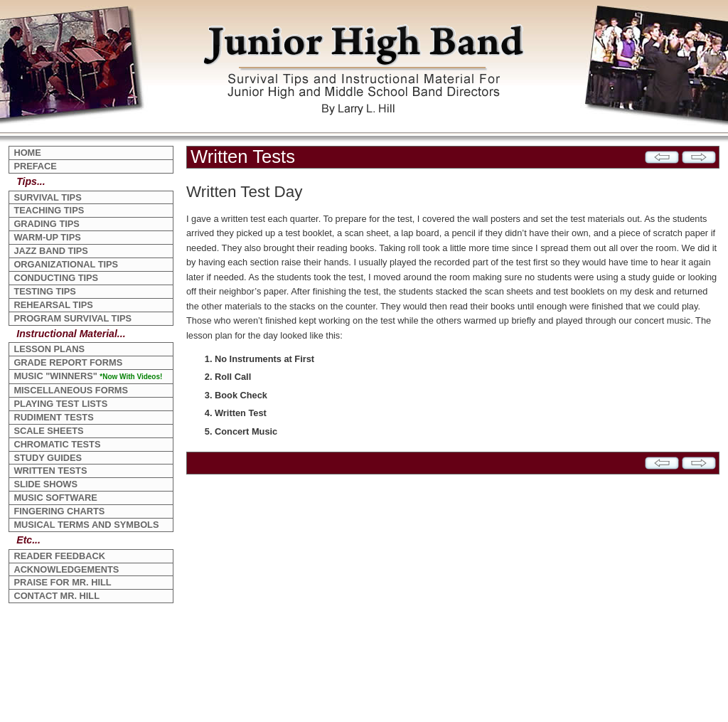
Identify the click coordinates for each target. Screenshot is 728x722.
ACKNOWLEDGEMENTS (66, 569)
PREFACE (35, 166)
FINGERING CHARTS (59, 511)
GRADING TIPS (46, 224)
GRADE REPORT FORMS (68, 362)
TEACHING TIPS (49, 210)
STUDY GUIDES (48, 458)
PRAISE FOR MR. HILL (62, 582)
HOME (27, 153)
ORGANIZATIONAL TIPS (66, 264)
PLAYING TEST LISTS (60, 404)
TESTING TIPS (44, 291)
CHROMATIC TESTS (57, 444)
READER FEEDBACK (59, 556)
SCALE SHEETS (48, 431)
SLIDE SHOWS (45, 484)
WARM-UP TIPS (47, 237)
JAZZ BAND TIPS (51, 251)
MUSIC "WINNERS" (88, 376)
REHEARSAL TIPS (53, 305)
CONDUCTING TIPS (56, 278)
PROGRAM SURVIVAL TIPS (73, 318)
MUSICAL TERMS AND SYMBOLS (86, 525)
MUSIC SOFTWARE (55, 498)
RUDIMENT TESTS (53, 417)
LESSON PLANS (49, 349)
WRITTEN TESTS (50, 471)
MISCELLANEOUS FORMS (71, 390)
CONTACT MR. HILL (57, 596)
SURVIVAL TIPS (47, 197)
